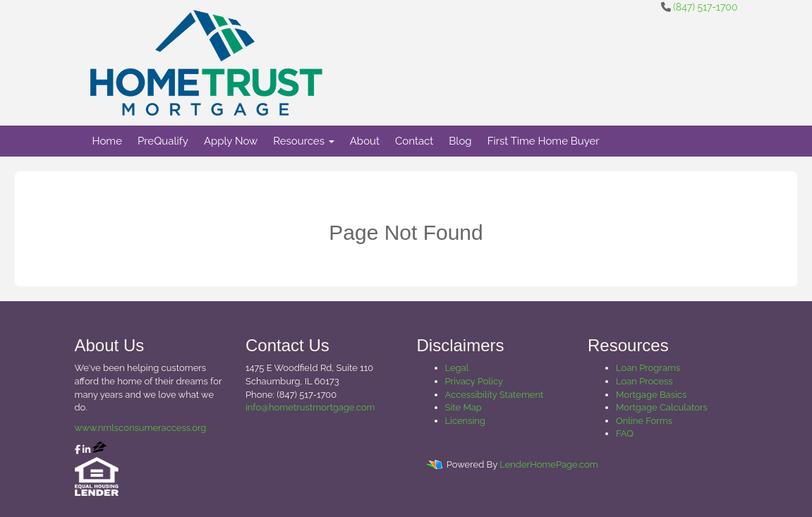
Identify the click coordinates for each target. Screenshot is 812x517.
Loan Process (644, 381)
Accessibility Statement (495, 395)
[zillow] (99, 450)
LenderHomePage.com (549, 464)
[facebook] (78, 450)
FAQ (625, 433)
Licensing (465, 421)
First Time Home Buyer (544, 141)
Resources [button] (304, 141)
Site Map (463, 407)
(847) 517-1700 (705, 7)
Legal (457, 368)
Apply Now (231, 141)
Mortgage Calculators (662, 407)
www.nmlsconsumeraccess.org (141, 428)
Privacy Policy (474, 381)
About (365, 141)
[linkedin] (86, 450)
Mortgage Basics (651, 395)
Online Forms (644, 421)
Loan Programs (648, 368)
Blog (460, 141)
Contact (414, 141)
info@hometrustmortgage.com (310, 407)
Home (107, 141)
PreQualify (163, 141)
